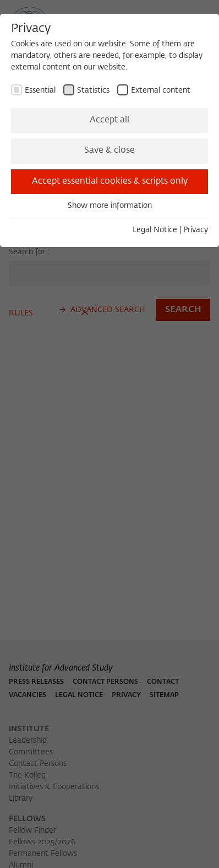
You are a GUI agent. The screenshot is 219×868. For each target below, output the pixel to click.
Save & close (109, 151)
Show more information (110, 206)
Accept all (109, 120)
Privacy (196, 230)
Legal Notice (155, 230)
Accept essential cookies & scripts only (110, 181)
